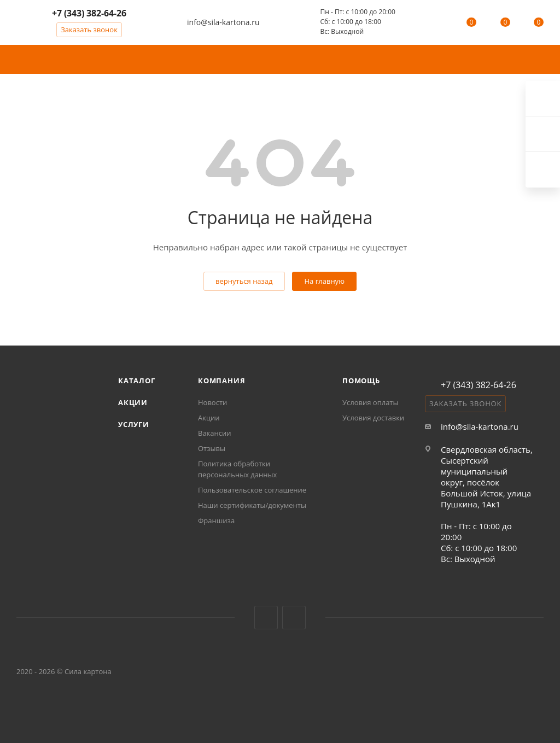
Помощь (361, 381)
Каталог (137, 381)
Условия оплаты (370, 402)
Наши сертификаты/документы (252, 505)
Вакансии (215, 433)
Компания (221, 381)
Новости (212, 402)
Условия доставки (373, 418)
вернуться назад (244, 281)
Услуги (134, 424)
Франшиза (216, 520)
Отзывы (212, 448)
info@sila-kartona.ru (223, 22)
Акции (133, 402)
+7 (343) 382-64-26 (89, 13)
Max (543, 170)
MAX (294, 618)
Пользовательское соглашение (252, 490)
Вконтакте (266, 618)
